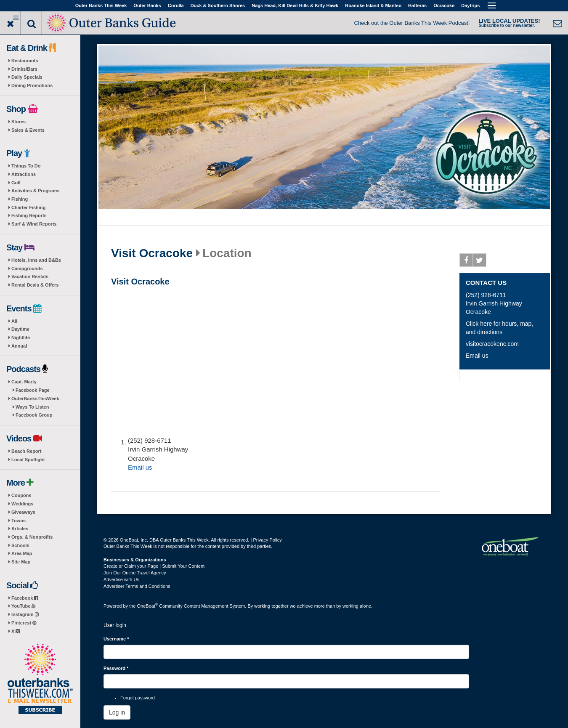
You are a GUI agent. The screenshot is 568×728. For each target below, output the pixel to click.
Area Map (22, 553)
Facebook (25, 598)
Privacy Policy (267, 540)
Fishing (20, 199)
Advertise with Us (121, 579)
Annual (19, 346)
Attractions (24, 174)
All (14, 321)
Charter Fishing (28, 207)
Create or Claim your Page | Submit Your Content (154, 566)
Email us (140, 467)
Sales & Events (28, 130)
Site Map (21, 562)
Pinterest (24, 623)
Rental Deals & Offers (35, 285)
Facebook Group (34, 415)
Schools (20, 545)
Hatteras (417, 5)
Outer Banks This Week (101, 5)
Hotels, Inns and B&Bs (36, 260)
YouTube (23, 606)
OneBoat (148, 606)
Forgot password (138, 698)
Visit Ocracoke (152, 253)
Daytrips (470, 5)
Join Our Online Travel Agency (135, 573)
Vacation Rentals (30, 276)
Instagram (25, 614)
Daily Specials (27, 77)
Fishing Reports (29, 215)
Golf (16, 183)
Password (116, 668)
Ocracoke (444, 5)
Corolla (176, 5)
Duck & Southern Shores (218, 5)
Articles (20, 529)
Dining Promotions (32, 85)
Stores (19, 122)
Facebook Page (33, 390)
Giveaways (23, 512)
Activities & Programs (35, 191)
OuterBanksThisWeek (35, 399)
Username (116, 639)
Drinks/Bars (24, 69)
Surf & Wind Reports (34, 224)
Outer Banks (147, 5)
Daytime (20, 329)
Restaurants (25, 61)
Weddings (22, 504)
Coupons (21, 495)
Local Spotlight (28, 460)
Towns (19, 521)
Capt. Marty (24, 382)
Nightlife (21, 337)
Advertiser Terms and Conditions (137, 586)
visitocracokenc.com (492, 344)
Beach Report (27, 451)
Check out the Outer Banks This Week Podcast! (412, 23)
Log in (117, 712)
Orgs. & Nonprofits (32, 537)
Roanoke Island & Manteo (373, 5)
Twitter (480, 262)
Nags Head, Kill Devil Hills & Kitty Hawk (295, 5)
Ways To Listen (32, 407)
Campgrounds (27, 268)
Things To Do (26, 166)
